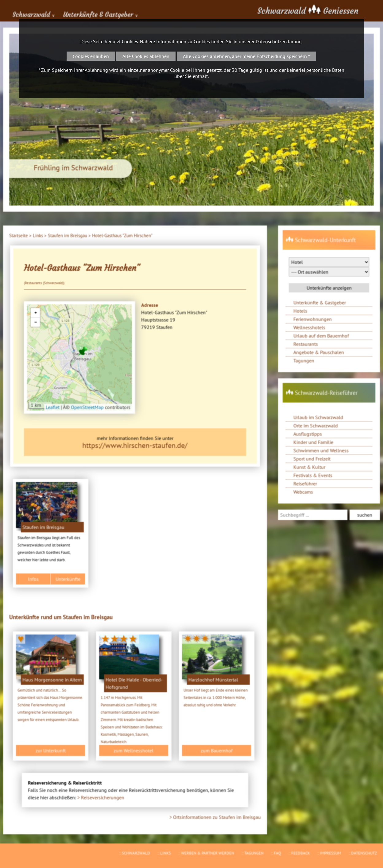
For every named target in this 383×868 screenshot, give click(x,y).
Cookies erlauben (91, 56)
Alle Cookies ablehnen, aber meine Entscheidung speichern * (246, 56)
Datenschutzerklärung (279, 41)
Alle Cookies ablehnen (146, 56)
